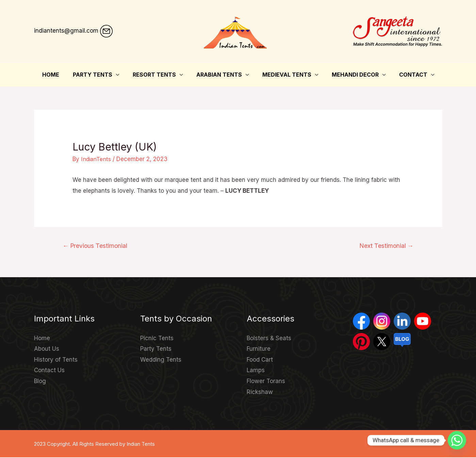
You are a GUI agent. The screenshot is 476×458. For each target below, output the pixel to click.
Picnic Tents (157, 339)
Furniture (259, 349)
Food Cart (260, 360)
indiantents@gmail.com (66, 31)
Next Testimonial (385, 246)
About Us (47, 349)
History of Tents (56, 360)
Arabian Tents (219, 75)
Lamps (256, 371)
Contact (405, 75)
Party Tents (98, 75)
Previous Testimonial (97, 246)
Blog (40, 382)
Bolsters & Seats (269, 339)
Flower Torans (266, 382)
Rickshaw (260, 392)
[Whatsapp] (457, 440)
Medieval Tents (284, 75)
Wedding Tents (161, 360)
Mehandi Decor (350, 75)
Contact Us (49, 371)
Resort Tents (157, 75)
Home (59, 75)
